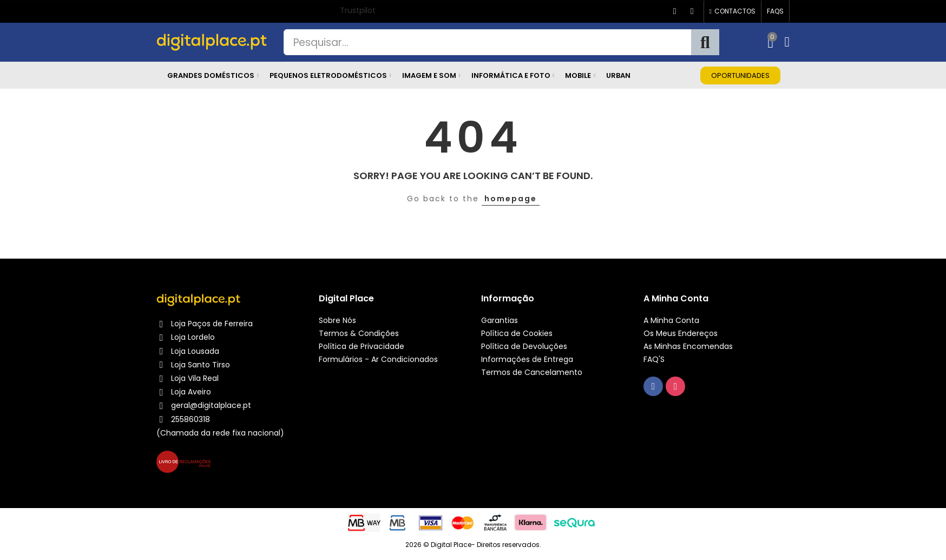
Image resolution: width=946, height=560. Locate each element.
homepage (511, 199)
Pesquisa (705, 42)
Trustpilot (358, 10)
